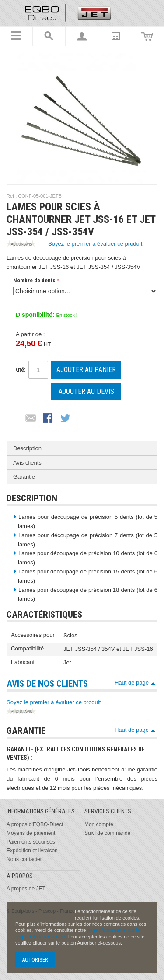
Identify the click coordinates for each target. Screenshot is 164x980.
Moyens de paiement (31, 833)
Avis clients (27, 463)
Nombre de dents (34, 280)
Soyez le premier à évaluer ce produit (74, 244)
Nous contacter (24, 859)
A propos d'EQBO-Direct (35, 824)
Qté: (21, 370)
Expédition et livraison (32, 851)
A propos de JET (26, 889)
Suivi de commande (107, 833)
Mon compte (99, 824)
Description (27, 448)
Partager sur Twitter (66, 419)
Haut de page (132, 683)
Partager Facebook (49, 419)
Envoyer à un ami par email (31, 419)
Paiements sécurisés (31, 842)
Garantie (24, 477)
